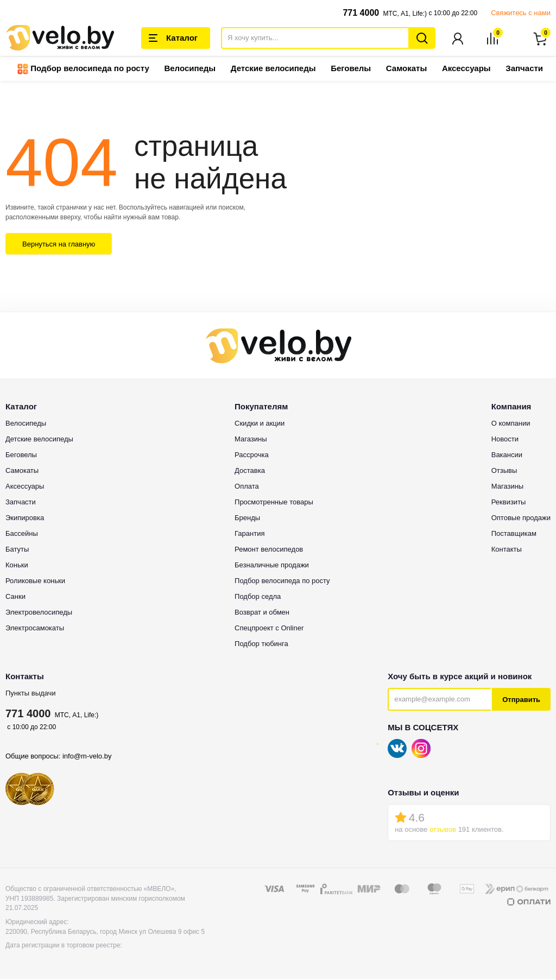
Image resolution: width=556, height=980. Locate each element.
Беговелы (351, 69)
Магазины (251, 440)
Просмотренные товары (274, 503)
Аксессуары (466, 69)
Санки (15, 598)
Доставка (250, 472)
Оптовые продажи (521, 519)
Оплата (247, 487)
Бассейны (22, 535)
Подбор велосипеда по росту (83, 70)
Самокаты (406, 69)
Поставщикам (514, 535)
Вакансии (507, 456)
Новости (505, 440)
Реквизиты (509, 503)
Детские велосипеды (273, 69)
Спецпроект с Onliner (269, 629)
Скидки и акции (260, 424)
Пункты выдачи (31, 694)
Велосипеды (190, 69)
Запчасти (524, 69)
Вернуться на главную (59, 245)
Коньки (17, 566)
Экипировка (25, 519)
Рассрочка (252, 456)
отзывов (443, 830)
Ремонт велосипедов (269, 550)
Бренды (247, 519)
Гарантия (249, 535)
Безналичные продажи (272, 566)
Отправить (521, 701)
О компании (511, 424)
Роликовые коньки (35, 582)
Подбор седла (258, 598)
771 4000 (361, 13)
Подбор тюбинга (261, 645)
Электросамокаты (35, 629)
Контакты (507, 550)
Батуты (17, 550)
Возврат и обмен (262, 613)
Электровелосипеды (39, 613)
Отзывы (504, 472)
